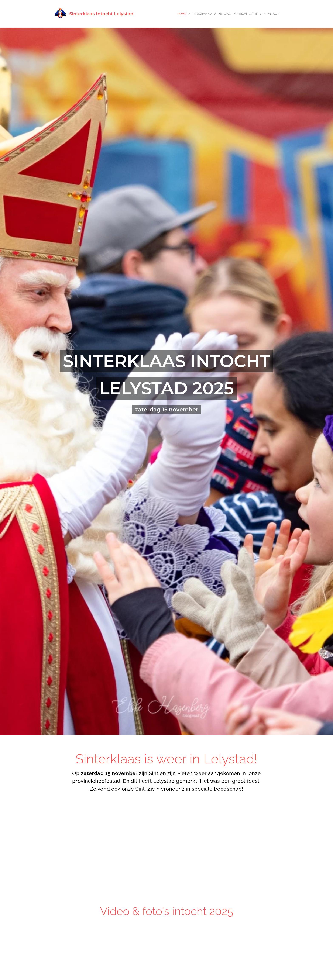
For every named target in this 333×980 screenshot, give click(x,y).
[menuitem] (169, 14)
